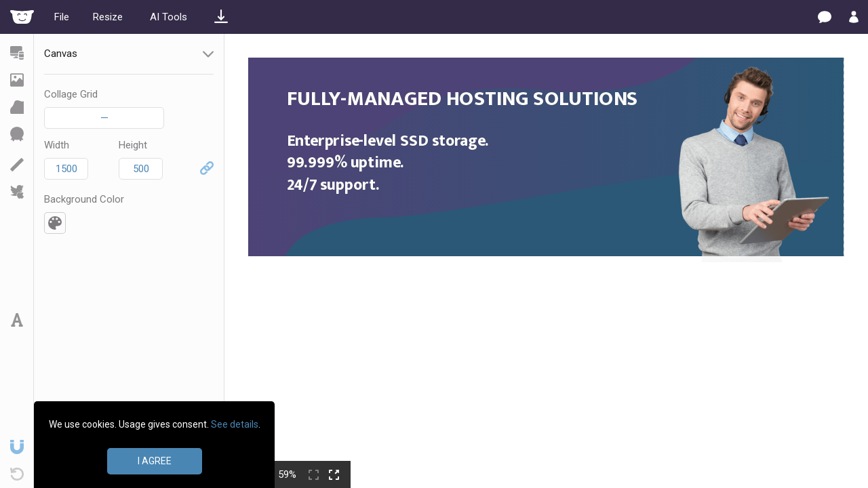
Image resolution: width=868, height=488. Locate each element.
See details (235, 424)
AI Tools (169, 17)
